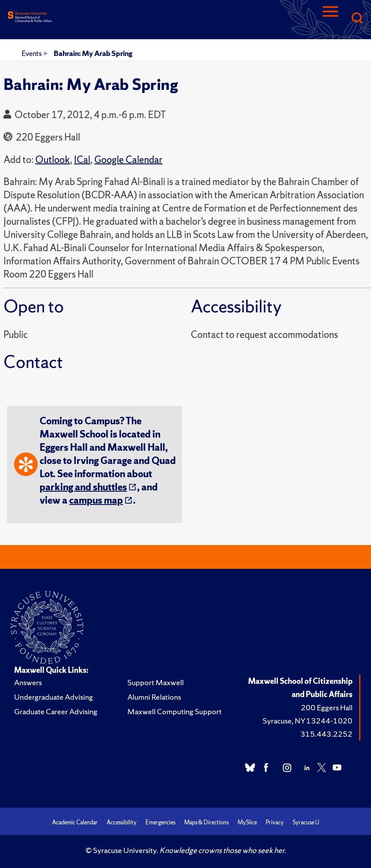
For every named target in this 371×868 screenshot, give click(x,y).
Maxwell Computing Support (174, 711)
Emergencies (160, 822)
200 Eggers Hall (327, 707)
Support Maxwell (156, 682)
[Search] (357, 19)
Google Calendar (128, 160)
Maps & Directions (206, 822)
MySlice (247, 822)
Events (32, 53)
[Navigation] (330, 19)
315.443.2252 (326, 734)
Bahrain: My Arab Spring (93, 53)
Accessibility (122, 822)
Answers (28, 682)
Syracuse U (306, 822)
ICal (82, 160)
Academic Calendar (75, 822)
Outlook (53, 160)
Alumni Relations (154, 697)
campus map (96, 500)
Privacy (275, 822)
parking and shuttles (83, 487)
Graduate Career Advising (56, 711)
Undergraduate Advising (54, 697)
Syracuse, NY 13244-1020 (308, 721)
